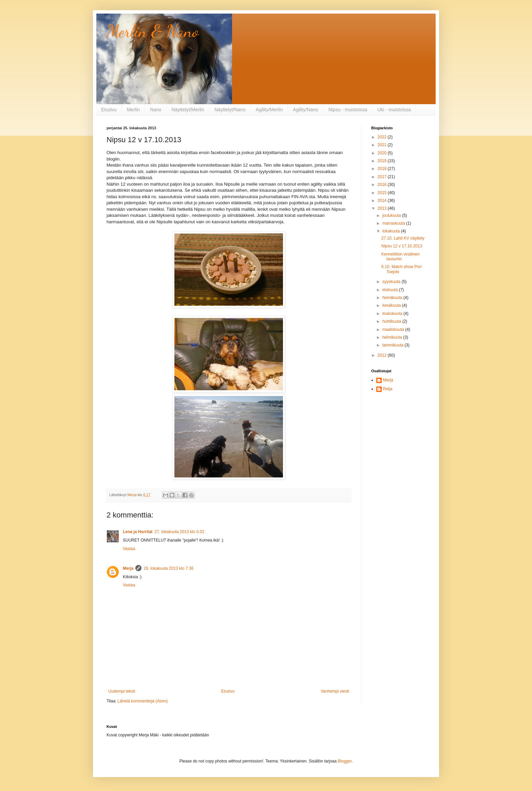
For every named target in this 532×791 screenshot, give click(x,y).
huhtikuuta (392, 321)
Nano (156, 110)
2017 (383, 177)
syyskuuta (392, 282)
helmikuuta (393, 337)
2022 (383, 137)
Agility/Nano (306, 110)
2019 (383, 161)
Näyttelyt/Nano (230, 110)
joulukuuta (392, 215)
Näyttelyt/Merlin (188, 110)
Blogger (345, 761)
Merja (128, 568)
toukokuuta (393, 314)
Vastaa (129, 549)
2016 (383, 185)
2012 (383, 355)
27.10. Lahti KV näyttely (403, 238)
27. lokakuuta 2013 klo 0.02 (179, 532)
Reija (388, 389)
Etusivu (109, 110)
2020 (383, 153)
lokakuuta (392, 231)
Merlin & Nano (153, 31)
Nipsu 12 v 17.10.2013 (402, 246)
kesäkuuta (392, 305)
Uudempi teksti (122, 691)
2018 (383, 169)
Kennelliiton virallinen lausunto (401, 257)
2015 (383, 193)
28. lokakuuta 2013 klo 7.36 (168, 568)
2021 (383, 145)
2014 (383, 201)
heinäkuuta (393, 298)
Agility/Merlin (269, 110)
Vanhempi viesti (335, 691)
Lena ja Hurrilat (138, 532)
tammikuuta (393, 345)
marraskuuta (394, 223)
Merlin (133, 110)
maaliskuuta (394, 329)
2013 (383, 208)
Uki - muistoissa (394, 110)
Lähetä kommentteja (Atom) (142, 701)
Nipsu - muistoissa (348, 110)
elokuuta (391, 290)
